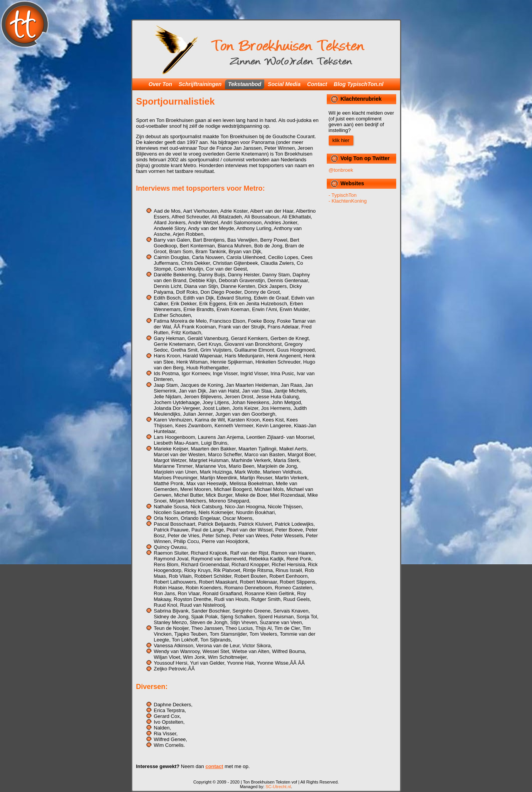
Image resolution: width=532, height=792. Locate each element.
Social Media (284, 84)
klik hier (341, 140)
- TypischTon (343, 195)
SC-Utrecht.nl (278, 787)
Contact (317, 84)
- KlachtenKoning (348, 201)
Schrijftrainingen (200, 84)
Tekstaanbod (245, 84)
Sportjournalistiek (176, 101)
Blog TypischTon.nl (359, 84)
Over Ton (160, 84)
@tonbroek (341, 170)
